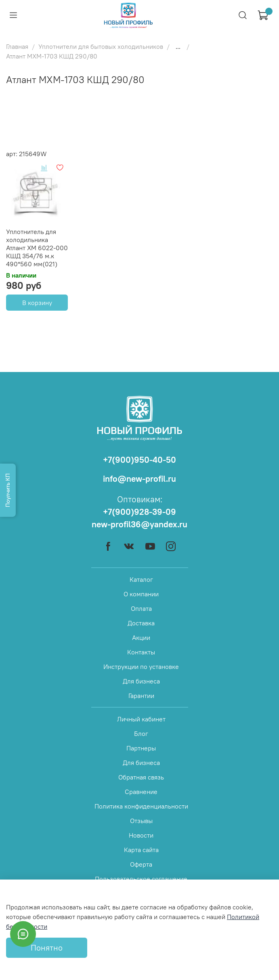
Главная (17, 46)
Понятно (47, 948)
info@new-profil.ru (139, 479)
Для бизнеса (141, 681)
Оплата (141, 608)
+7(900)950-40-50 (139, 460)
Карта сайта (141, 850)
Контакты (141, 652)
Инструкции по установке (141, 667)
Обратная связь (141, 777)
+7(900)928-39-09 (139, 512)
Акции (141, 637)
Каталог (141, 579)
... (178, 46)
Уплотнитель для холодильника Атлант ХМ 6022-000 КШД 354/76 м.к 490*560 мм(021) (37, 248)
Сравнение (141, 792)
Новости (141, 835)
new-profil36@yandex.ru (139, 524)
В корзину (37, 303)
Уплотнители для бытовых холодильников (101, 46)
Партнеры (141, 748)
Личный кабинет (141, 719)
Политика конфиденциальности (141, 806)
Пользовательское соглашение (141, 879)
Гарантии (141, 696)
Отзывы (141, 821)
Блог (141, 733)
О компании (141, 594)
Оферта (141, 864)
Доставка (141, 623)
